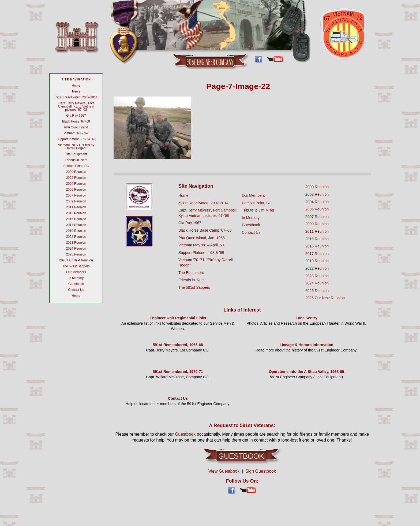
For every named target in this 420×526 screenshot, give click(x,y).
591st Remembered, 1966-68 (178, 345)
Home (76, 86)
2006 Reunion (76, 190)
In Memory (76, 278)
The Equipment (76, 154)
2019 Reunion (76, 231)
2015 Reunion (76, 219)
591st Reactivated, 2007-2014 (76, 97)
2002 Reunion (76, 178)
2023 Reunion (76, 243)
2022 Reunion (76, 237)
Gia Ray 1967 (76, 116)
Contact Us (76, 290)
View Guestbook (224, 471)
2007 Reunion (76, 195)
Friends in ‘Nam (76, 160)
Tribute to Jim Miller (258, 210)
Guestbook (76, 284)
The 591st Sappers (76, 266)
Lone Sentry (307, 318)
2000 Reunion (76, 172)
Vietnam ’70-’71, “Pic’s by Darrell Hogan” (76, 147)
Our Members (76, 272)
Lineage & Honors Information (307, 345)
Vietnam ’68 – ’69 (76, 133)
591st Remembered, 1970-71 (178, 372)
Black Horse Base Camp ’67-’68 (205, 230)
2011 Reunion (76, 207)
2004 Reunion (76, 184)
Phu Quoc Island (76, 127)
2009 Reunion (76, 201)
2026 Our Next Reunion (76, 260)
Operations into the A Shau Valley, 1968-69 (306, 372)
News (76, 91)
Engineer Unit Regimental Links (178, 318)
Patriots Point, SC (76, 166)
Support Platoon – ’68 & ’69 (76, 139)
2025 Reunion (76, 254)
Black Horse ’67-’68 (76, 121)
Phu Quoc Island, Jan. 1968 (202, 238)
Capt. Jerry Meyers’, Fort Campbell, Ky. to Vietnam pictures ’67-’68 (76, 106)
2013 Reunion (76, 213)
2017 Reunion (76, 225)
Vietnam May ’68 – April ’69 (201, 245)
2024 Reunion (76, 249)
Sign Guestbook (261, 471)
